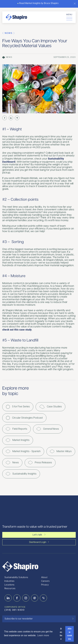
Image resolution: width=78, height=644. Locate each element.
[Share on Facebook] (5, 118)
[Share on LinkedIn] (11, 118)
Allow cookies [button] (70, 634)
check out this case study (17, 330)
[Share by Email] (17, 118)
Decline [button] (61, 634)
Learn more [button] (43, 635)
